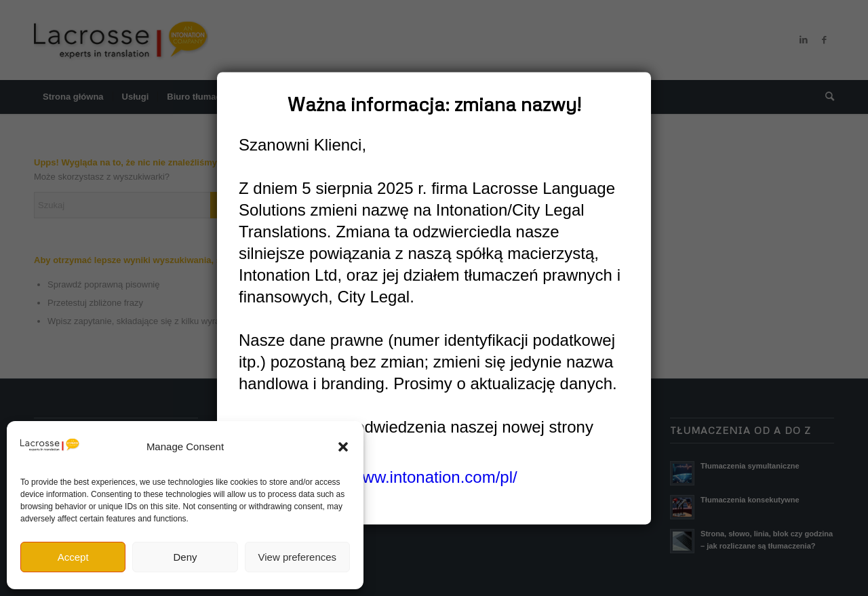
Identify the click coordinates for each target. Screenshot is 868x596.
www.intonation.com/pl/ (434, 478)
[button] (343, 447)
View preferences (298, 557)
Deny (185, 557)
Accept (73, 557)
